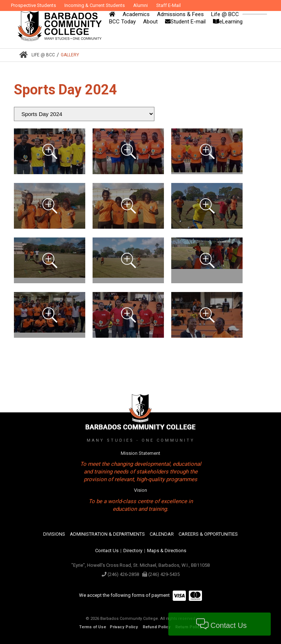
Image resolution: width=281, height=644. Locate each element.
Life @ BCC (43, 55)
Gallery (70, 55)
